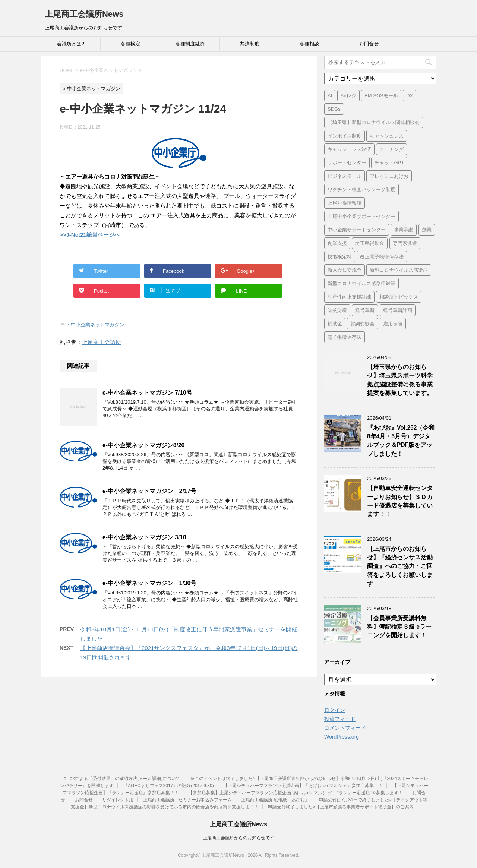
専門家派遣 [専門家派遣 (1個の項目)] (405, 243)
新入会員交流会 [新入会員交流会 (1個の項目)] (345, 270)
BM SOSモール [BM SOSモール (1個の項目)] (381, 96)
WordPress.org (342, 737)
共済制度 (250, 44)
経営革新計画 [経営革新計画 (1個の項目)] (398, 310)
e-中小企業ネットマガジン (95, 325)
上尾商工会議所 (102, 342)
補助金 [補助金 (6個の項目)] (335, 324)
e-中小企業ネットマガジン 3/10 (144, 537)
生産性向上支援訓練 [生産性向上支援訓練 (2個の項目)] (349, 297)
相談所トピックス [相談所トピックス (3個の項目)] (399, 297)
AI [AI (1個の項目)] (330, 96)
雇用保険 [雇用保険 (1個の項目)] (393, 324)
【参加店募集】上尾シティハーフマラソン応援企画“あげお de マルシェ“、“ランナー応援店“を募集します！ (296, 793)
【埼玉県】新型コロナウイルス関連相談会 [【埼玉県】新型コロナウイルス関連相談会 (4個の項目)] (374, 122)
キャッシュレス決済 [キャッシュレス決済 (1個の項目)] (349, 149)
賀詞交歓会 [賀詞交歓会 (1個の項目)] (362, 324)
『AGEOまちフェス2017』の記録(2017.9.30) (169, 786)
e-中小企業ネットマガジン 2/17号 (149, 491)
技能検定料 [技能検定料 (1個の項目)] (340, 257)
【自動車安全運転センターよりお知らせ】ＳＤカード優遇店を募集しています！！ (400, 501)
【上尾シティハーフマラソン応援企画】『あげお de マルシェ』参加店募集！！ (303, 786)
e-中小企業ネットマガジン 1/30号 (149, 583)
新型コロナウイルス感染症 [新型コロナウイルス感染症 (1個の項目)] (399, 270)
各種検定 (130, 44)
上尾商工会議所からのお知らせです (238, 838)
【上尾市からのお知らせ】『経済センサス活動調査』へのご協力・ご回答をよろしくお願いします (400, 566)
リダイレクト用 (118, 800)
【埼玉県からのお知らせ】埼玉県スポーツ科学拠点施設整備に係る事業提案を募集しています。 (400, 380)
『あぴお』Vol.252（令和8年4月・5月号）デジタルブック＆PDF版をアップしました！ (401, 441)
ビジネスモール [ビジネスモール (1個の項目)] (345, 176)
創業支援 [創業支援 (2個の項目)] (337, 243)
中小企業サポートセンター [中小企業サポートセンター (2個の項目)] (357, 230)
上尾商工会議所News (84, 14)
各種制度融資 (190, 44)
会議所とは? (70, 44)
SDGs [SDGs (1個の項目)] (334, 109)
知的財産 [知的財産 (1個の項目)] (337, 310)
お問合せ (369, 44)
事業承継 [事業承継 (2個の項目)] (404, 230)
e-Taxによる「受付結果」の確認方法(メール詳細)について (122, 779)
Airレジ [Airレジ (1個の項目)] (348, 96)
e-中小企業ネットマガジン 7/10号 (147, 393)
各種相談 (309, 44)
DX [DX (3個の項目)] (410, 96)
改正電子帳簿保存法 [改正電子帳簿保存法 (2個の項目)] (382, 257)
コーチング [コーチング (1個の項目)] (391, 149)
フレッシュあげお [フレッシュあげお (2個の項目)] (389, 176)
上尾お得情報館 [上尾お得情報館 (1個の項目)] (345, 203)
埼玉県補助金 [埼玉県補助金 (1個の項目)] (370, 243)
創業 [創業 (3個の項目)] (427, 230)
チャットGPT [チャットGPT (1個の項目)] (389, 163)
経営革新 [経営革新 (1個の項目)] (365, 310)
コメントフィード (345, 728)
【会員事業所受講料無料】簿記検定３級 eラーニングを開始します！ (399, 627)
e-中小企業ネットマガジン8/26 (143, 445)
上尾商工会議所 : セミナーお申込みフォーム (187, 800)
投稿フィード (340, 719)
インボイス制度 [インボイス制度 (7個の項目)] (345, 136)
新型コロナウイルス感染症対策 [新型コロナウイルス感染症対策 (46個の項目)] (361, 283)
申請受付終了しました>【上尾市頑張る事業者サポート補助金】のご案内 (341, 807)
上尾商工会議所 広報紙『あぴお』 (275, 800)
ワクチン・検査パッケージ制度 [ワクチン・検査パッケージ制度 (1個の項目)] (361, 190)
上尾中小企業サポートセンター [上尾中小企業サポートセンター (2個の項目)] (361, 216)
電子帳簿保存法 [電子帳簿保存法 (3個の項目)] (345, 337)
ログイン (335, 710)
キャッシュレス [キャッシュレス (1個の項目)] (387, 136)
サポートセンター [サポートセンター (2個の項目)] (347, 163)
